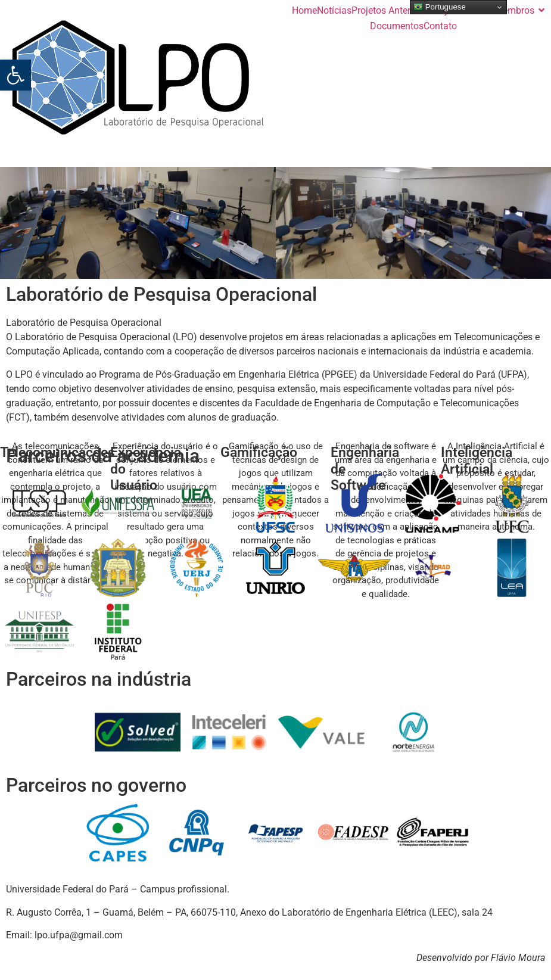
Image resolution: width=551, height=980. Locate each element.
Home (304, 10)
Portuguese (440, 7)
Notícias (334, 10)
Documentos (397, 26)
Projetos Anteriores (391, 10)
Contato (440, 26)
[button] (15, 75)
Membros (514, 10)
